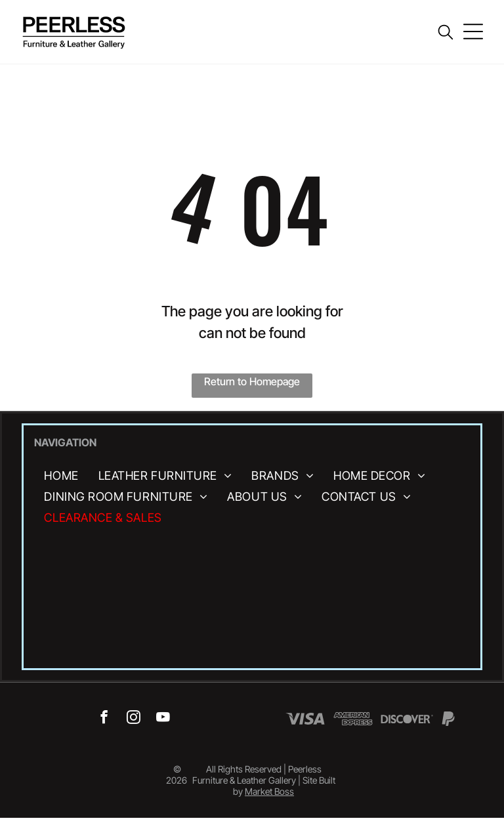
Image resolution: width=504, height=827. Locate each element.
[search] (446, 33)
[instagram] (134, 719)
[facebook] (104, 719)
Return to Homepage (252, 381)
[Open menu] (473, 32)
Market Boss (269, 791)
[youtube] (163, 719)
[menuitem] (61, 475)
